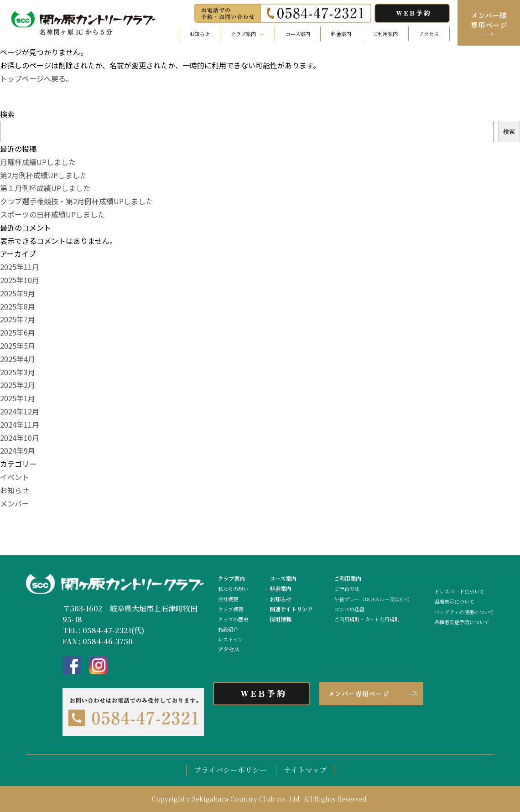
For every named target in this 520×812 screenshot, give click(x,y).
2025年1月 (18, 398)
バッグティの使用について (464, 612)
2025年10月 (20, 280)
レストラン (231, 639)
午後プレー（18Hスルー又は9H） (373, 599)
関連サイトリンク (289, 609)
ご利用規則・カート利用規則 (367, 619)
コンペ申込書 (349, 609)
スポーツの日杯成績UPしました (52, 214)
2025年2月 (18, 385)
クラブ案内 (229, 579)
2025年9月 (18, 293)
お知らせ (199, 34)
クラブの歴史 (233, 619)
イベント (15, 477)
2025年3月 (18, 372)
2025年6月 (18, 332)
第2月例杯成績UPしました (44, 175)
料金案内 (341, 34)
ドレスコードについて (459, 591)
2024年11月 (20, 424)
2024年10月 (20, 438)
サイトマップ (305, 770)
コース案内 (298, 34)
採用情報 (278, 619)
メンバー (15, 503)
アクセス (429, 34)
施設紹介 (228, 629)
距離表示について (454, 601)
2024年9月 (18, 450)
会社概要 (228, 599)
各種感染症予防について (462, 622)
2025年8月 (18, 306)
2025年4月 (18, 359)
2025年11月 (20, 267)
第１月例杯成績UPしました (45, 188)
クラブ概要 (231, 609)
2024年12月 (20, 411)
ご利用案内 (385, 34)
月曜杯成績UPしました (38, 162)
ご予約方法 (347, 589)
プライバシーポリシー (230, 770)
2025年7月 (18, 319)
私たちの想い (233, 589)
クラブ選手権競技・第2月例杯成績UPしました (76, 201)
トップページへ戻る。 (36, 78)
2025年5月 (18, 346)
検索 (7, 114)
